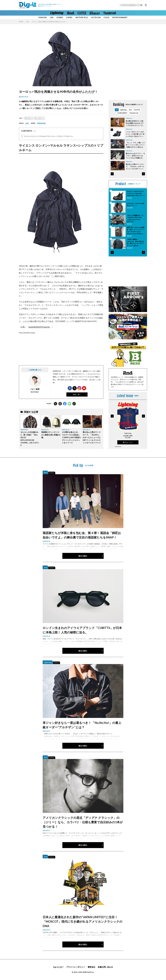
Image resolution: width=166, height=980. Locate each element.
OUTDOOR (96, 17)
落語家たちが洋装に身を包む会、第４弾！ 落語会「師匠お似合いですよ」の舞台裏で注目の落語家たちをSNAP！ (82, 535)
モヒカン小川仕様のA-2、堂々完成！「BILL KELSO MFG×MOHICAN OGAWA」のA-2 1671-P (30, 439)
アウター (29, 118)
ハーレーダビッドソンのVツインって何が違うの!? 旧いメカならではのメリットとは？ (135, 134)
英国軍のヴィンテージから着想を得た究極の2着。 (51, 435)
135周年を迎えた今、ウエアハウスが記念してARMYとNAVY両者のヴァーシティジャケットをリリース (71, 437)
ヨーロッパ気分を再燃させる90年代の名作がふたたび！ (49, 22)
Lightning (123, 110)
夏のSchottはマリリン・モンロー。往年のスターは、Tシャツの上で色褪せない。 (135, 156)
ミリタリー (40, 118)
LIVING (69, 17)
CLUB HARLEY (122, 113)
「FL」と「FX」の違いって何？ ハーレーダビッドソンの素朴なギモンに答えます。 (135, 145)
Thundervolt (134, 113)
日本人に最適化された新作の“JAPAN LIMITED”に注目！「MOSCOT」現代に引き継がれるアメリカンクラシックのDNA (83, 921)
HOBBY (60, 17)
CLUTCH (137, 110)
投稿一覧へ (77, 394)
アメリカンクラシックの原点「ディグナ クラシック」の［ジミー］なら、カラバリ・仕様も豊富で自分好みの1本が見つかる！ (83, 822)
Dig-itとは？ (58, 967)
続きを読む (83, 556)
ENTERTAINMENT (120, 17)
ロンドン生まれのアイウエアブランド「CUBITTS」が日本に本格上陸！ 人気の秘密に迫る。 (82, 630)
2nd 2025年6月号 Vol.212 (39, 327)
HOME (21, 22)
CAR (52, 17)
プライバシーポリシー (76, 967)
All (117, 110)
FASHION (42, 17)
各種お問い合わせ (105, 967)
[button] (112, 174)
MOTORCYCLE (82, 17)
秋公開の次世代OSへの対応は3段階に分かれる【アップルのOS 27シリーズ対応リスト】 (135, 123)
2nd (27, 22)
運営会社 (91, 967)
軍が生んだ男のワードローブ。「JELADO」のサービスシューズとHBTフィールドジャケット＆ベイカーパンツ (92, 437)
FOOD (106, 17)
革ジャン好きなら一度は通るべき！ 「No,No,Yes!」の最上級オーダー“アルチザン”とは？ (82, 725)
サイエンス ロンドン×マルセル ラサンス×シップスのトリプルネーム (47, 136)
